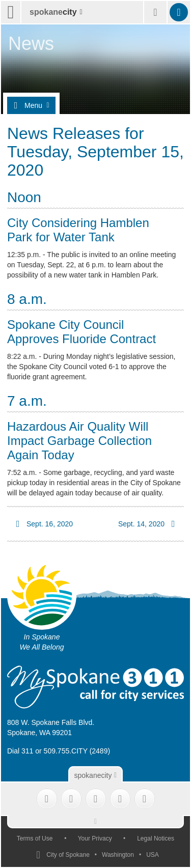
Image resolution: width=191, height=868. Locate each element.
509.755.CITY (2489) (77, 751)
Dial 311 (20, 751)
